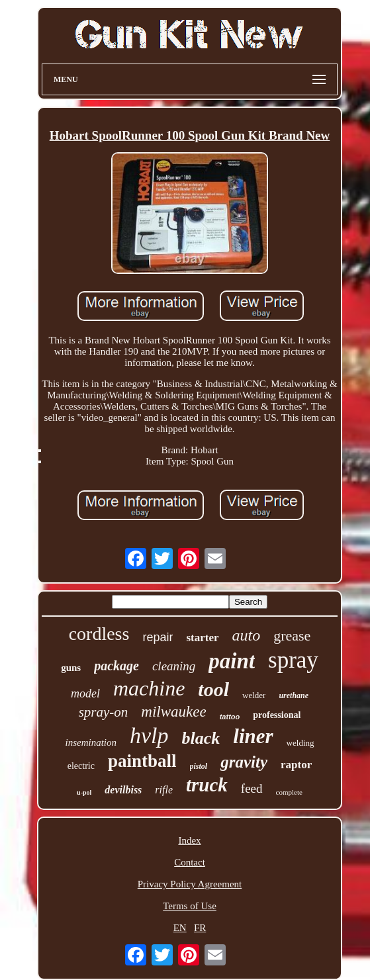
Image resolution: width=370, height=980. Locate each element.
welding (301, 743)
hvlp (149, 735)
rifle (164, 790)
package (116, 666)
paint (232, 661)
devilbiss (123, 790)
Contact (190, 862)
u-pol (84, 792)
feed (252, 788)
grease (292, 636)
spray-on (104, 712)
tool (213, 689)
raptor (296, 765)
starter (202, 638)
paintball (142, 761)
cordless (99, 634)
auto (247, 635)
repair (158, 637)
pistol (199, 766)
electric (81, 766)
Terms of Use (190, 906)
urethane (294, 695)
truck (207, 785)
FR (200, 928)
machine (149, 688)
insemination (91, 742)
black (201, 738)
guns (71, 668)
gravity (244, 762)
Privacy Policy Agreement (190, 884)
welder (254, 695)
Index (189, 840)
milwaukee (173, 712)
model (85, 693)
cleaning (174, 666)
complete (289, 792)
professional (277, 715)
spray (293, 660)
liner (253, 736)
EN (180, 928)
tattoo (230, 717)
